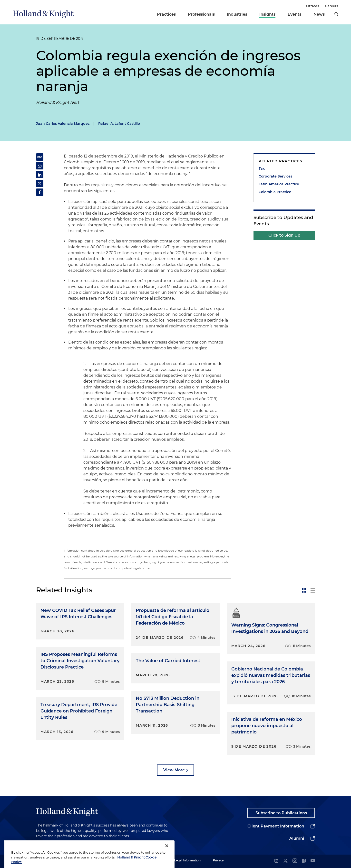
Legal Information (187, 860)
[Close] (167, 857)
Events (294, 14)
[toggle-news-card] (304, 590)
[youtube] (313, 861)
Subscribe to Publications (281, 813)
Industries (237, 14)
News (319, 14)
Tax (262, 168)
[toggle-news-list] (313, 590)
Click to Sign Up (284, 235)
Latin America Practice (279, 184)
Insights (267, 14)
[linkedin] (276, 861)
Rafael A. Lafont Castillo (119, 124)
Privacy (218, 860)
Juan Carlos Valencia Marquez (63, 124)
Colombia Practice (275, 192)
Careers (332, 6)
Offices (313, 6)
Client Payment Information (276, 826)
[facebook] (304, 861)
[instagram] (295, 861)
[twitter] (285, 861)
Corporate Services (275, 176)
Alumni (297, 838)
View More (174, 770)
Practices (166, 14)
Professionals (201, 14)
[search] (336, 14)
